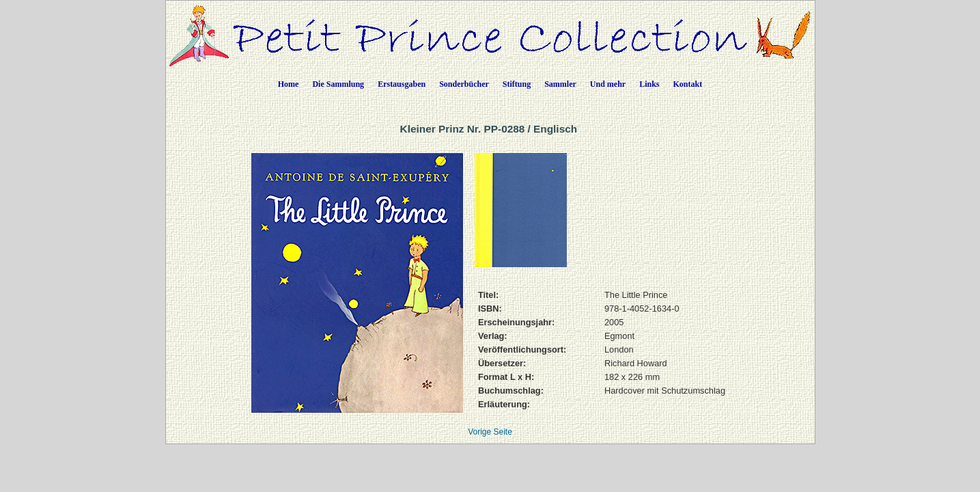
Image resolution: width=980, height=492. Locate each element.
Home (289, 84)
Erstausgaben (402, 84)
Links (649, 84)
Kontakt (688, 84)
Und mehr (608, 84)
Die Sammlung (338, 84)
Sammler (560, 84)
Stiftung (517, 84)
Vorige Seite (490, 432)
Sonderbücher (464, 84)
